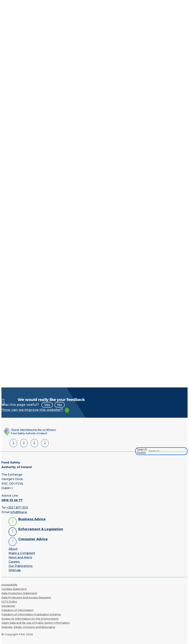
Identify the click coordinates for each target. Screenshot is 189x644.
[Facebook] (24, 443)
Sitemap (15, 570)
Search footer (142, 451)
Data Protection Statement (19, 593)
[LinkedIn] (13, 443)
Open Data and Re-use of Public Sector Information (36, 623)
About (13, 549)
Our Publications (21, 566)
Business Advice (32, 519)
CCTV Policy (9, 602)
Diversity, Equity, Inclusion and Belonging (28, 627)
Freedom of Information (17, 610)
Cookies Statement (14, 589)
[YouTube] (34, 443)
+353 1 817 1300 (17, 508)
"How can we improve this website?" (32, 410)
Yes (47, 405)
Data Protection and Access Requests (26, 598)
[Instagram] (45, 443)
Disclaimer (8, 606)
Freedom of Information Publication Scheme (31, 614)
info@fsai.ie (19, 512)
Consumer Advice (33, 539)
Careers (14, 562)
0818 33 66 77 (12, 500)
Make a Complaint (22, 553)
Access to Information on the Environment (30, 619)
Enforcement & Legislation (41, 529)
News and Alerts (20, 557)
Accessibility (9, 585)
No (60, 405)
